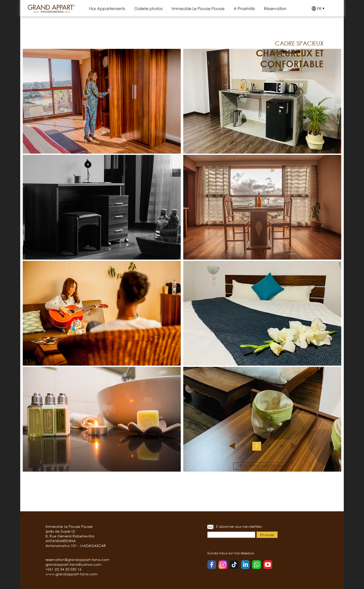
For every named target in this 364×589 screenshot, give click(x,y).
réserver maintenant (263, 466)
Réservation (275, 8)
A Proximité (244, 8)
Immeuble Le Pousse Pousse (198, 8)
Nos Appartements (107, 8)
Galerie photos (148, 8)
